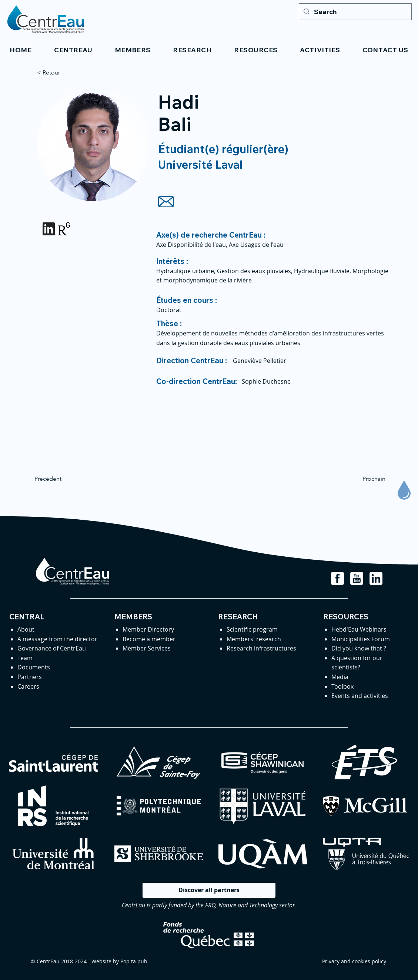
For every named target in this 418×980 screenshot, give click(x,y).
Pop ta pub (134, 961)
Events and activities (360, 696)
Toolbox (342, 686)
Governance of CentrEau (52, 648)
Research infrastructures (261, 648)
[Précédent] (59, 479)
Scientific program (252, 629)
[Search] (355, 12)
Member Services (147, 648)
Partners (30, 677)
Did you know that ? (359, 648)
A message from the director (57, 639)
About (26, 629)
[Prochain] (367, 479)
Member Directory (148, 629)
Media (340, 677)
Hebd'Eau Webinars (359, 629)
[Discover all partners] (209, 890)
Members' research (254, 639)
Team (25, 658)
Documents (34, 667)
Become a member (149, 639)
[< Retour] (61, 73)
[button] (73, 50)
